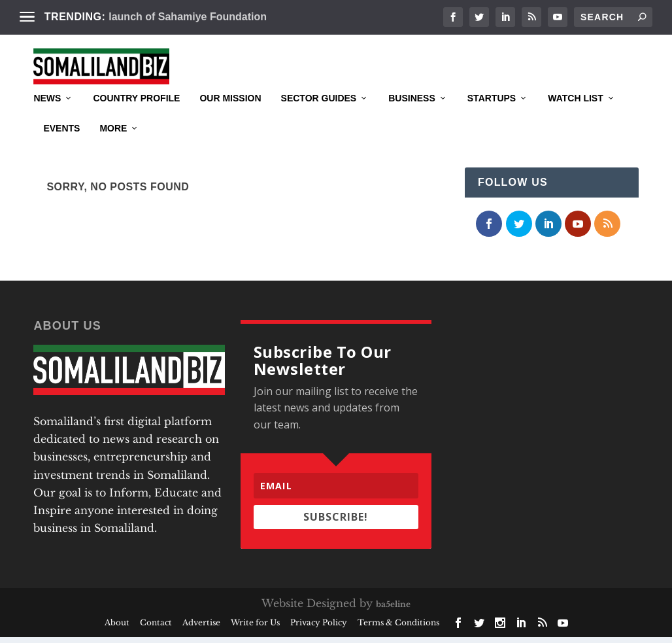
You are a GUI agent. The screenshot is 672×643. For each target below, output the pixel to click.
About (117, 628)
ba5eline (393, 610)
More (113, 148)
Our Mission (230, 118)
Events (61, 148)
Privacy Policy (319, 628)
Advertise (201, 628)
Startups (492, 118)
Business (412, 118)
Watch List (576, 118)
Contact (156, 628)
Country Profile (136, 118)
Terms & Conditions (398, 628)
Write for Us (255, 628)
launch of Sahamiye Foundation (188, 17)
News (47, 118)
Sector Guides (319, 118)
